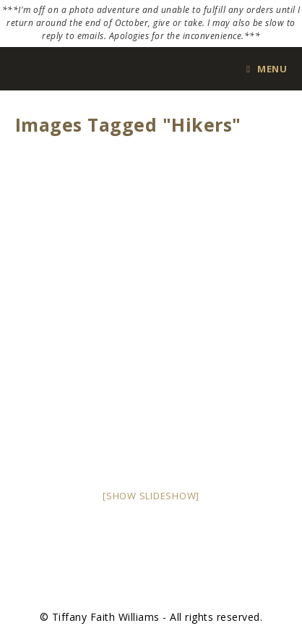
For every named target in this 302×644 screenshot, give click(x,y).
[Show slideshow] (151, 496)
